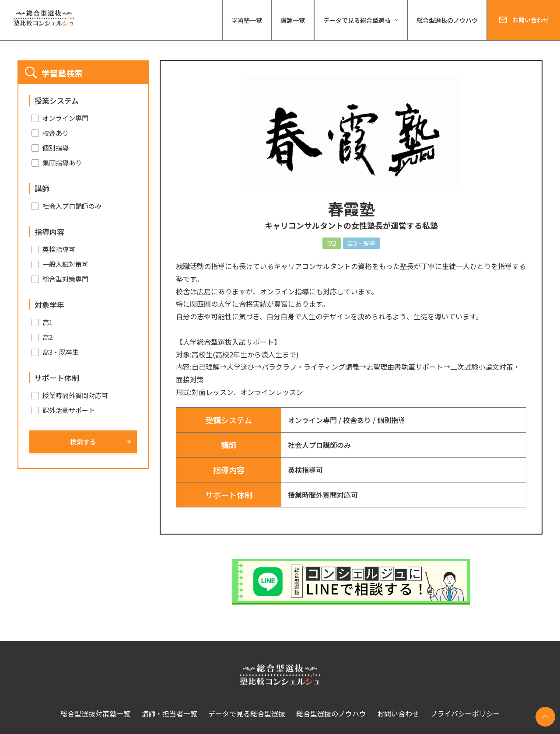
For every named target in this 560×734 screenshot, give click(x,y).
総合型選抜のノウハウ (447, 20)
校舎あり (357, 420)
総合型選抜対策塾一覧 (95, 713)
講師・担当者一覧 (169, 713)
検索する (83, 442)
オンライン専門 (312, 420)
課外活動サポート (69, 410)
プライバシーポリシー (465, 713)
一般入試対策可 (65, 264)
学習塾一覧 (247, 20)
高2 (47, 337)
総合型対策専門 (65, 279)
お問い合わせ (531, 20)
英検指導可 (305, 470)
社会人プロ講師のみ (319, 445)
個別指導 (391, 420)
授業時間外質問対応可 (323, 495)
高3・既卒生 (61, 352)
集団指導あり (62, 163)
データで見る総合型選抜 (247, 713)
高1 (47, 322)
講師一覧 (293, 20)
